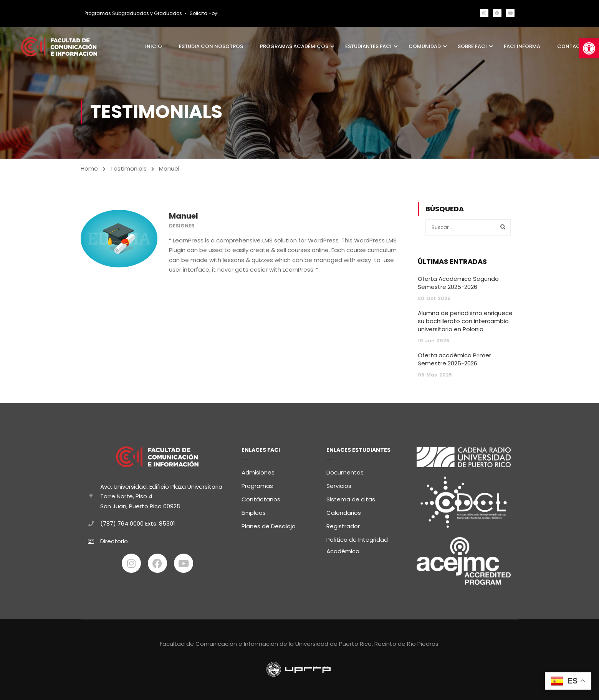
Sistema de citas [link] (351, 498)
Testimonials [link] (128, 170)
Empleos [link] (254, 512)
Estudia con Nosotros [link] (211, 47)
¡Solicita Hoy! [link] (204, 13)
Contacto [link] (572, 47)
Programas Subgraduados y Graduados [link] (133, 13)
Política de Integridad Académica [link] (357, 544)
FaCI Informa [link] (522, 47)
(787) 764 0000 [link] (122, 522)
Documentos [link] (345, 471)
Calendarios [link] (344, 512)
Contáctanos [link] (261, 498)
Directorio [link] (114, 540)
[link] (589, 48)
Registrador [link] (343, 525)
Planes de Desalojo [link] (269, 525)
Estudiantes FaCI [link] (368, 47)
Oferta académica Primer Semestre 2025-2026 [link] (454, 360)
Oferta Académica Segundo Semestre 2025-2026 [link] (458, 284)
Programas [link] (257, 485)
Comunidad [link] (425, 47)
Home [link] (89, 170)
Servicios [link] (339, 485)
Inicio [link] (154, 47)
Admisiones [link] (258, 471)
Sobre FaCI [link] (472, 47)
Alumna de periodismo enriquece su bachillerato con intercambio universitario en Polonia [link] (465, 322)
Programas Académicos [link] (294, 47)
